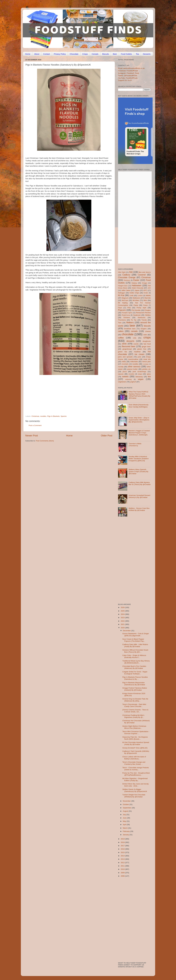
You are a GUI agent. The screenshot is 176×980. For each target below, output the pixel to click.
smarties (131, 374)
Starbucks (141, 318)
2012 (123, 863)
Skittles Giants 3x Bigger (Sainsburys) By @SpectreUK (135, 790)
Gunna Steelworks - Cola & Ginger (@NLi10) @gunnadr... (136, 635)
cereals (134, 331)
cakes (121, 331)
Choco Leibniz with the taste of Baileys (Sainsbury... (134, 758)
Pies (129, 308)
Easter (136, 280)
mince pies (146, 362)
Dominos (127, 280)
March (125, 828)
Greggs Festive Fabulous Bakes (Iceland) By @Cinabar (135, 689)
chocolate (128, 334)
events (136, 344)
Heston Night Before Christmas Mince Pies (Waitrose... (134, 727)
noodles (43, 416)
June (125, 818)
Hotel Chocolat (137, 288)
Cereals (95, 54)
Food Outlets (126, 54)
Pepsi (120, 308)
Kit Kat (121, 295)
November (127, 801)
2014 (123, 856)
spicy (149, 374)
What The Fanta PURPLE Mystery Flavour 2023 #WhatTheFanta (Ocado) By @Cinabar (139, 395)
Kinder (146, 293)
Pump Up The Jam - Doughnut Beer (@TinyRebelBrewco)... (136, 774)
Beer (115, 54)
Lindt (131, 295)
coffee (121, 338)
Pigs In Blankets (53, 416)
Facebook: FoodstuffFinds (128, 71)
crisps (147, 337)
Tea (137, 54)
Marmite (148, 298)
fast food (147, 344)
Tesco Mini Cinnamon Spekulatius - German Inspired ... (136, 733)
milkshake (134, 362)
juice (139, 357)
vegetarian (122, 382)
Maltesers (136, 298)
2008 (123, 876)
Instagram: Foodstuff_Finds (129, 73)
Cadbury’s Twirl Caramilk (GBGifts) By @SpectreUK (136, 752)
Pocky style (141, 308)
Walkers (130, 322)
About (37, 54)
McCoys (125, 300)
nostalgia (146, 364)
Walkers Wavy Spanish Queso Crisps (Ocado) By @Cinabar (138, 472)
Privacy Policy (60, 54)
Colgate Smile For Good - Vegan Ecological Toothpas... (135, 673)
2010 (123, 869)
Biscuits (106, 54)
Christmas (35, 416)
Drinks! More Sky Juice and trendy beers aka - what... (136, 785)
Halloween (137, 285)
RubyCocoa (126, 315)
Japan (137, 290)
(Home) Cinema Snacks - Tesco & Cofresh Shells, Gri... (135, 711)
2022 (123, 621)
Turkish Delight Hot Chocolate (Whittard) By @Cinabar (134, 796)
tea (149, 376)
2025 (123, 611)
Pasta (136, 305)
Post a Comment (35, 425)
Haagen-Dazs (123, 286)
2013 (123, 859)
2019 (123, 839)
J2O (149, 288)
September (127, 808)
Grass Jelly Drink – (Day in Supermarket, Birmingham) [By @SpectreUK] (139, 420)
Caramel (142, 275)
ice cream (139, 354)
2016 (123, 849)
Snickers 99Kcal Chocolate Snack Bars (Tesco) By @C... (135, 651)
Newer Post (32, 436)
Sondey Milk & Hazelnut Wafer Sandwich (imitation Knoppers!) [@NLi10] (139, 459)
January (126, 835)
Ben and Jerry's (145, 272)
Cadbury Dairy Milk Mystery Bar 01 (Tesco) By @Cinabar (140, 483)
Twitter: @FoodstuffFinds (128, 76)
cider (145, 335)
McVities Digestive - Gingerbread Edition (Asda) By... (135, 779)
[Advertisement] (64, 398)
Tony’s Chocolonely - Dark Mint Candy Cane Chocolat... (134, 705)
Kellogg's (122, 293)
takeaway (139, 377)
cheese (148, 331)
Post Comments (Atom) (45, 441)
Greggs (145, 283)
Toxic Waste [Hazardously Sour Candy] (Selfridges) (138, 406)
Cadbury (126, 275)
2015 (123, 852)
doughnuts (147, 341)
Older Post (107, 436)
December (127, 631)
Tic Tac (134, 320)
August (126, 811)
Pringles (148, 310)
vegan (141, 379)
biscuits (147, 326)
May (125, 821)
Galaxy (134, 283)
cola (134, 338)
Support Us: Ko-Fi (125, 80)
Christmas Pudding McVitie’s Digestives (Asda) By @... (133, 716)
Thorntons (122, 320)
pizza (125, 372)
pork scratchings (139, 372)
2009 (123, 873)
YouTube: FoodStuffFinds (128, 78)
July (125, 815)
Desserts (147, 54)
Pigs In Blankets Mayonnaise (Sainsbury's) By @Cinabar (134, 684)
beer (132, 326)
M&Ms (148, 295)
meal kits (147, 359)
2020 (123, 628)
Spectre (64, 416)
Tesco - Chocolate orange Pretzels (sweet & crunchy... (136, 769)
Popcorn (122, 310)
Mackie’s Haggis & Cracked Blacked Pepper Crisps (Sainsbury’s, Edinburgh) (139, 433)
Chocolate (74, 54)
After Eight (122, 272)
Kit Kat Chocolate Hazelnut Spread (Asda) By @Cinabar (136, 743)
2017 (123, 846)
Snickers (127, 318)
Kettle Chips (134, 293)
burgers (144, 329)
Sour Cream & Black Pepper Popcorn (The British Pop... (134, 640)
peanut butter (132, 369)
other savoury (134, 366)
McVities (136, 300)
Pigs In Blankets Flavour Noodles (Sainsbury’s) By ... (135, 678)
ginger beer (146, 347)
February (126, 831)
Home (28, 54)
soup (140, 374)
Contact (47, 54)
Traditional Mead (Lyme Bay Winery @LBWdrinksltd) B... (136, 662)
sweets (125, 376)
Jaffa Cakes (126, 290)
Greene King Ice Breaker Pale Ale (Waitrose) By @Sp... (135, 700)
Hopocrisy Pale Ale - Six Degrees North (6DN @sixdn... (135, 738)
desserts (130, 341)
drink (124, 344)
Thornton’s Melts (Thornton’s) (135, 445)
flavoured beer (129, 346)
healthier (137, 352)
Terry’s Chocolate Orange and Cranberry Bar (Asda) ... (134, 763)
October (126, 804)
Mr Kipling (123, 303)
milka (124, 362)
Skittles (148, 315)
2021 (123, 624)
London (140, 296)
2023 (123, 618)
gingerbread (127, 349)
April (125, 825)
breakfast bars (130, 329)
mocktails (125, 364)
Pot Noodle (136, 310)
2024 (123, 614)
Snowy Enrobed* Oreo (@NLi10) (135, 748)
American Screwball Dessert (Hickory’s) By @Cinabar (139, 496)
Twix (120, 323)
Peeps (145, 305)
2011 (123, 866)
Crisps (85, 54)
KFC (145, 290)
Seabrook (137, 315)
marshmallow (133, 359)
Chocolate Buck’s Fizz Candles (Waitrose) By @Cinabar (134, 667)
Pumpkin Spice (127, 313)
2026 (123, 607)
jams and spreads (125, 357)
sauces (121, 374)
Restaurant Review (143, 313)
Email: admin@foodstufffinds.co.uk (131, 68)
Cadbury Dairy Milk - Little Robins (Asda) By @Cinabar (135, 645)
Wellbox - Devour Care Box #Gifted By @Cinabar (139, 509)
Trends (144, 320)
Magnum (125, 298)
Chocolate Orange (127, 277)
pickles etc (147, 369)
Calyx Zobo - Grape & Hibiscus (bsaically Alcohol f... (134, 656)
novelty (121, 367)
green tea (122, 352)
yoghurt (133, 382)
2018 (123, 842)
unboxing (128, 379)
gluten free (142, 349)
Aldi (131, 272)
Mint (145, 300)
